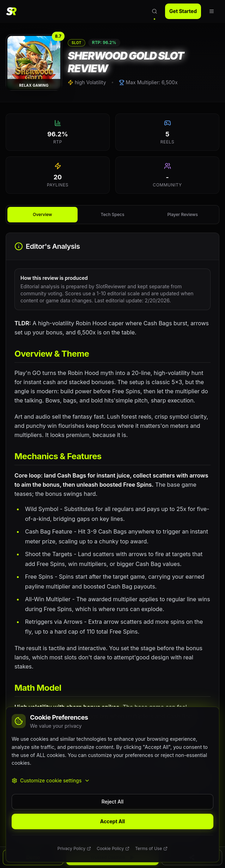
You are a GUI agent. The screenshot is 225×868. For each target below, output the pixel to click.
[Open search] (154, 11)
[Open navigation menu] (212, 11)
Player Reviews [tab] (183, 214)
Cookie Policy (113, 848)
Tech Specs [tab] (113, 214)
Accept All (112, 821)
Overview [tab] (42, 214)
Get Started (183, 11)
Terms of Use (151, 848)
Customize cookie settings (51, 780)
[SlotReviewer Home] (13, 11)
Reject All (112, 802)
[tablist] (112, 215)
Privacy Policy (74, 848)
